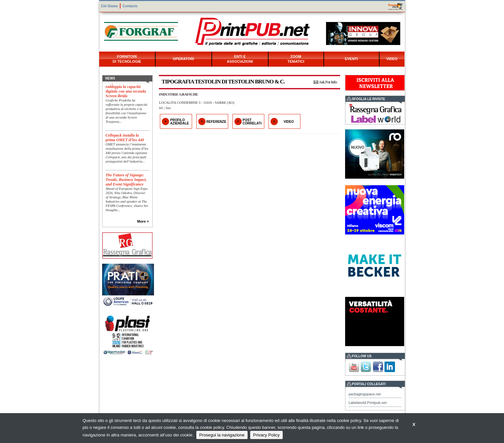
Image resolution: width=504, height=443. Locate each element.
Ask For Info (328, 82)
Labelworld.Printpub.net (368, 403)
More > (143, 221)
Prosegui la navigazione (222, 435)
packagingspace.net (365, 394)
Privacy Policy (266, 435)
